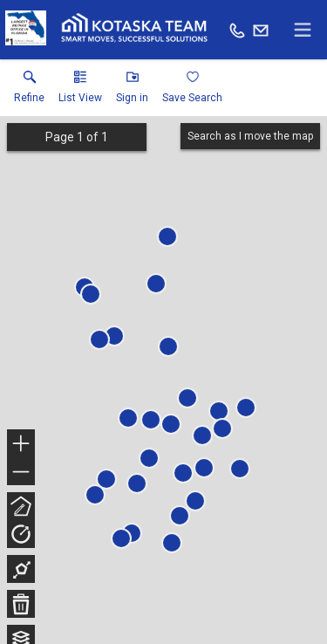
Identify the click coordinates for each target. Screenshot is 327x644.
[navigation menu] (303, 30)
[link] (29, 91)
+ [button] (21, 445)
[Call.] (237, 30)
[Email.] (261, 30)
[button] (80, 91)
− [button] (21, 472)
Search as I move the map (250, 136)
